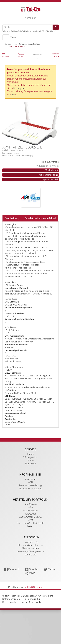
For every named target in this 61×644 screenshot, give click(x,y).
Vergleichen (52, 170)
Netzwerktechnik (31, 548)
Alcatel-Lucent (31, 511)
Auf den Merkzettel (48, 175)
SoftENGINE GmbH (34, 587)
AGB (30, 482)
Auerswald (31, 514)
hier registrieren (21, 88)
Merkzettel (31, 464)
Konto (30, 460)
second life (30, 555)
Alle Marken (31, 504)
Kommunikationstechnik (31, 545)
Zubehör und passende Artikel (40, 218)
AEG (30, 507)
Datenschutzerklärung (30, 485)
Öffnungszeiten (30, 457)
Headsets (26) (31, 542)
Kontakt (30, 454)
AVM (30, 520)
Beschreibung (12, 218)
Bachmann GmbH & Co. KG (30, 523)
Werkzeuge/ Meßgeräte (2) (30, 552)
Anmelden (31, 18)
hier (13, 95)
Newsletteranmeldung (31, 489)
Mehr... (31, 526)
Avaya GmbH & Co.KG (30, 517)
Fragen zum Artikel (50, 179)
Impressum (31, 479)
